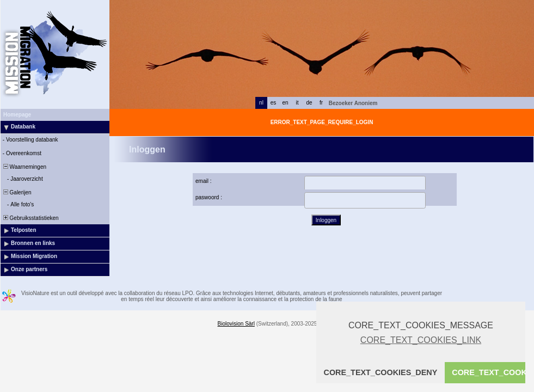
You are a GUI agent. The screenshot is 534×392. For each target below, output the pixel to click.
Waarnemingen (24, 167)
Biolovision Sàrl (236, 324)
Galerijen (17, 192)
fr (321, 103)
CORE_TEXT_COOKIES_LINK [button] (421, 340)
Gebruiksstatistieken (30, 218)
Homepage (17, 115)
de (309, 103)
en (285, 103)
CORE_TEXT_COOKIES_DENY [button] (381, 372)
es (274, 103)
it (297, 103)
